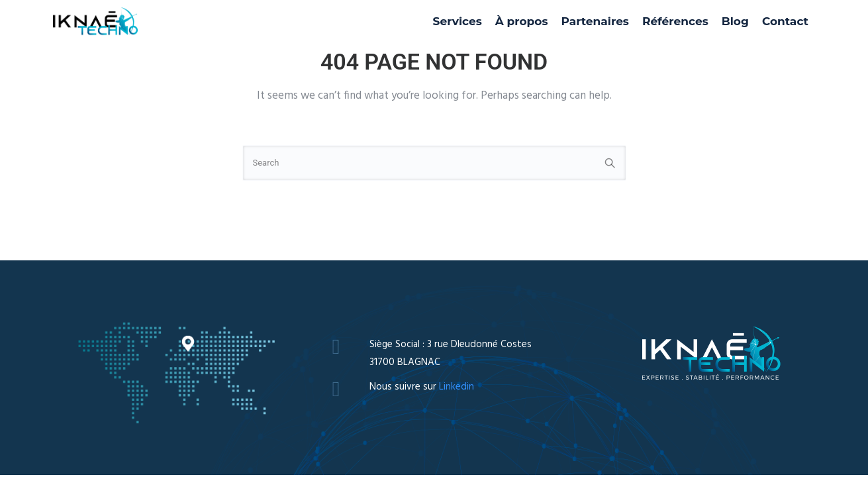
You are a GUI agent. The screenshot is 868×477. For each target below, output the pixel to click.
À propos (522, 21)
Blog (735, 21)
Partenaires (595, 21)
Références (675, 21)
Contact (785, 21)
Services (458, 21)
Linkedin (457, 387)
